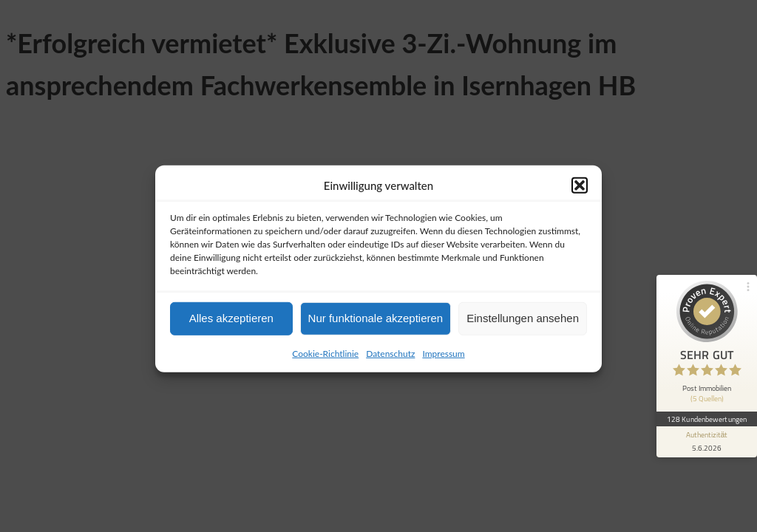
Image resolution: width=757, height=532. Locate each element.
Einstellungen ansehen (523, 324)
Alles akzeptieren (231, 324)
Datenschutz (390, 359)
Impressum (443, 359)
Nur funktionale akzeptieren (376, 324)
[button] (580, 191)
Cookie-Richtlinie (325, 359)
